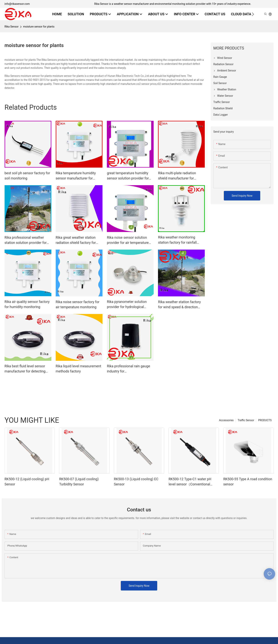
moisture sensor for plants (39, 27)
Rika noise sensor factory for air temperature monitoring (78, 304)
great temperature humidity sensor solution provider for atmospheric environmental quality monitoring (128, 176)
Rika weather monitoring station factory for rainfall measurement (177, 240)
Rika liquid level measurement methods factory (79, 369)
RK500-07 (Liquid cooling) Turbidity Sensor (79, 482)
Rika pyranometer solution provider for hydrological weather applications (127, 305)
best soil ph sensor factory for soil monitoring (27, 176)
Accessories (226, 420)
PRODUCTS (265, 420)
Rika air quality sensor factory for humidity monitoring (27, 304)
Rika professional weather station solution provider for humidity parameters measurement (26, 240)
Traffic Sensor (246, 420)
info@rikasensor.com (17, 4)
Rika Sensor (12, 27)
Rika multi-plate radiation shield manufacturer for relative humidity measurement (177, 176)
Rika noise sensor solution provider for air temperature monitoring (128, 240)
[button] (253, 14)
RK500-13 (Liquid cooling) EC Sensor (136, 482)
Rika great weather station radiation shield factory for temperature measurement (76, 240)
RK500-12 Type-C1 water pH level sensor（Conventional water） (190, 482)
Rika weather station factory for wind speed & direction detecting (179, 305)
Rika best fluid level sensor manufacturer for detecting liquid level (25, 369)
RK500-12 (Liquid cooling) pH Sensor (27, 482)
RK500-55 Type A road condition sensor (248, 482)
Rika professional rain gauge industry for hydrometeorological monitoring (128, 369)
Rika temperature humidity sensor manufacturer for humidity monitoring (76, 176)
